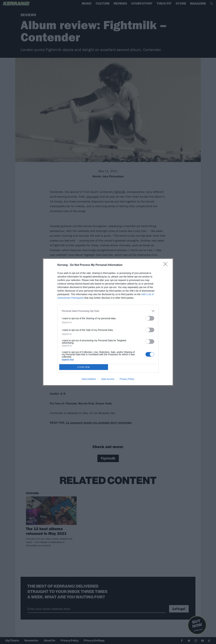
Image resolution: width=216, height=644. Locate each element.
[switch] (150, 318)
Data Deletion (89, 379)
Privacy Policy (127, 379)
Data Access (108, 379)
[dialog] (108, 322)
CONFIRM (84, 367)
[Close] (166, 265)
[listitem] (108, 311)
